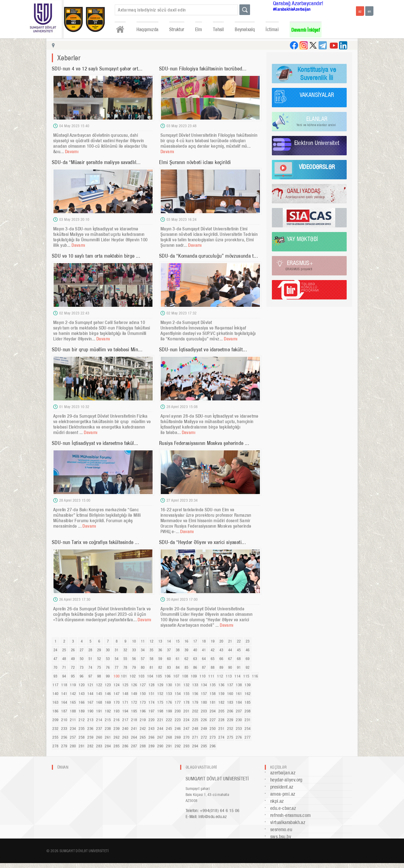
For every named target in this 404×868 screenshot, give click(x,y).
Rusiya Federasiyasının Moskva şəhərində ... (204, 443)
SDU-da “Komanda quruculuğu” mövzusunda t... (209, 256)
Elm (199, 29)
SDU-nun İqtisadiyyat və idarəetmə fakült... (203, 350)
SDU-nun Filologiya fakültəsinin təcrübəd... (203, 69)
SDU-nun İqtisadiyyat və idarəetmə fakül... (95, 443)
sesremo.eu (281, 829)
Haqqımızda (147, 29)
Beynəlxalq (245, 29)
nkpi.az (277, 801)
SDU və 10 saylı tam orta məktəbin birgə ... (96, 256)
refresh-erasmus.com (291, 815)
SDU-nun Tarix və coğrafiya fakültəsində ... (96, 542)
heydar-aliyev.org (286, 780)
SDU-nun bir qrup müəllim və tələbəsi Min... (97, 350)
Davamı (72, 151)
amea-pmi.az (283, 794)
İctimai (272, 29)
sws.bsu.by (281, 836)
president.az (282, 787)
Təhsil (218, 29)
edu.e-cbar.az (283, 808)
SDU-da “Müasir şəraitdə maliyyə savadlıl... (96, 162)
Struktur (177, 29)
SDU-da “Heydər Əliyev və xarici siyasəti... (203, 542)
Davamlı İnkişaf (306, 30)
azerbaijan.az (283, 773)
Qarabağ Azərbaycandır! (298, 3)
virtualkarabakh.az (288, 822)
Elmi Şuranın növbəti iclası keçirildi (195, 162)
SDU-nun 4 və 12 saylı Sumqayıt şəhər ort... (97, 69)
